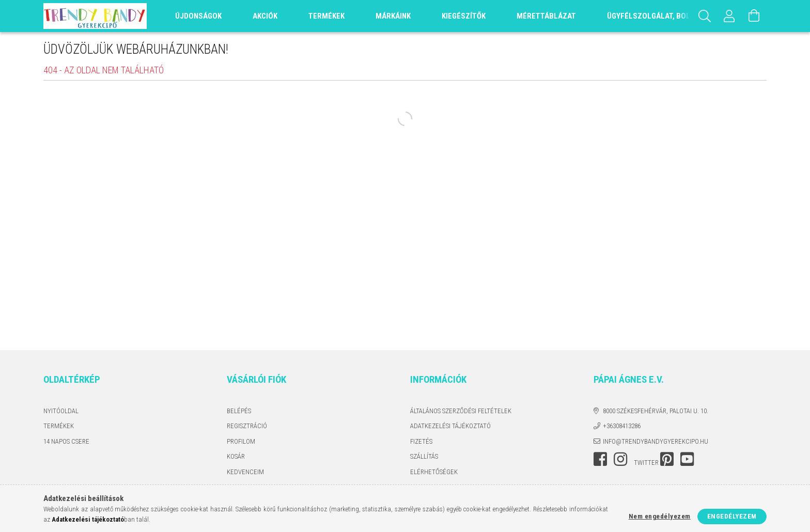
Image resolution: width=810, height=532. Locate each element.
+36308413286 (622, 426)
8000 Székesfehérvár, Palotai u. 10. (656, 411)
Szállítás (424, 456)
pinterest (667, 459)
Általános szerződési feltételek (461, 411)
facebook (600, 459)
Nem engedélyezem (660, 516)
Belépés (239, 411)
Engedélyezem (732, 516)
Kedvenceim (245, 472)
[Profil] (729, 16)
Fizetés (421, 441)
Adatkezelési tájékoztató (450, 426)
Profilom (241, 441)
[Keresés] (705, 16)
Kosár (236, 456)
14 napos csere (66, 441)
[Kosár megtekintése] (754, 16)
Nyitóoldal (61, 411)
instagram (620, 459)
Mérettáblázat (546, 16)
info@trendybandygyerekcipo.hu (656, 441)
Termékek (59, 426)
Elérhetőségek (434, 472)
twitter (646, 463)
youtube (687, 459)
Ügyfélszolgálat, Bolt (650, 16)
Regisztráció (247, 426)
